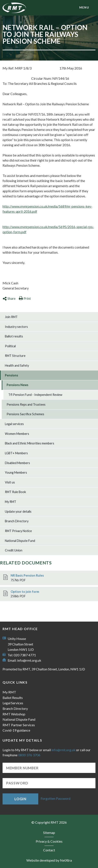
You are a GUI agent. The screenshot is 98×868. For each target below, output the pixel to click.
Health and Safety (17, 365)
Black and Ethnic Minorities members (30, 443)
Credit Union (14, 550)
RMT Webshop (14, 714)
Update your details (18, 511)
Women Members (17, 434)
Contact (49, 850)
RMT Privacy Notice (18, 531)
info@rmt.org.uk (29, 660)
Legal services (14, 424)
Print (25, 298)
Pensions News (17, 385)
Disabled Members (17, 463)
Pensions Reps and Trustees (26, 404)
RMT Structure (15, 356)
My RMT (11, 502)
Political (10, 346)
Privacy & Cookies (49, 841)
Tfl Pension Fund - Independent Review (35, 395)
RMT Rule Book (15, 492)
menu (84, 7)
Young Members (16, 472)
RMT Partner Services (19, 725)
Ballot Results (13, 698)
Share (9, 298)
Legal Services (13, 703)
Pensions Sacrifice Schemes (25, 414)
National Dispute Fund (20, 541)
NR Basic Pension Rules (27, 575)
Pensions (11, 375)
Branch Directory (17, 521)
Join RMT (11, 317)
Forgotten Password (55, 798)
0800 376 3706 (29, 755)
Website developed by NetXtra (49, 860)
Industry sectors (16, 327)
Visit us (10, 482)
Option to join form (25, 592)
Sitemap (49, 833)
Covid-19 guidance (16, 730)
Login (20, 799)
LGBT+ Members (16, 453)
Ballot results (14, 336)
